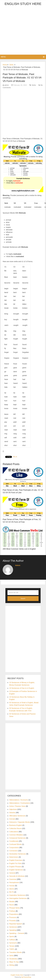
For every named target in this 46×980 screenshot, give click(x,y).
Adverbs (12, 813)
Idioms (12, 889)
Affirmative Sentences (17, 816)
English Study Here (23, 4)
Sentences (13, 927)
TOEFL (12, 949)
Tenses (12, 946)
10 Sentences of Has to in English (22, 688)
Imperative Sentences (17, 895)
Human (12, 886)
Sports (12, 936)
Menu (3, 57)
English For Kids (15, 863)
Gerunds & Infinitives (17, 876)
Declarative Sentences (18, 854)
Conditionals (14, 841)
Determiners (14, 857)
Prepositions (14, 914)
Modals (12, 902)
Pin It (15, 457)
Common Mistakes (16, 835)
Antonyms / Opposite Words (20, 822)
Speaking (13, 930)
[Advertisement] (23, 31)
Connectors (13, 851)
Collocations (14, 832)
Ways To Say (14, 962)
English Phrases (15, 867)
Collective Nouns (15, 828)
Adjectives (13, 809)
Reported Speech (16, 924)
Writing (12, 965)
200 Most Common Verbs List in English (19, 549)
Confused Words (15, 844)
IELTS (11, 892)
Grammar (13, 879)
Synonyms (13, 943)
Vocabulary (13, 959)
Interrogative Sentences (18, 898)
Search (23, 599)
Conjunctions (14, 848)
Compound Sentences (17, 838)
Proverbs (13, 921)
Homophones (14, 882)
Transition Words (15, 952)
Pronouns (13, 917)
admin (7, 85)
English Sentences (16, 870)
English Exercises (16, 860)
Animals (12, 819)
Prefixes (12, 911)
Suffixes (12, 940)
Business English (16, 825)
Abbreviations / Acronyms (19, 800)
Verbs (34, 85)
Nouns (12, 905)
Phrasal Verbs (14, 908)
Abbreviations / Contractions (20, 803)
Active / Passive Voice (17, 806)
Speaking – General (17, 933)
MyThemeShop (26, 977)
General (12, 873)
